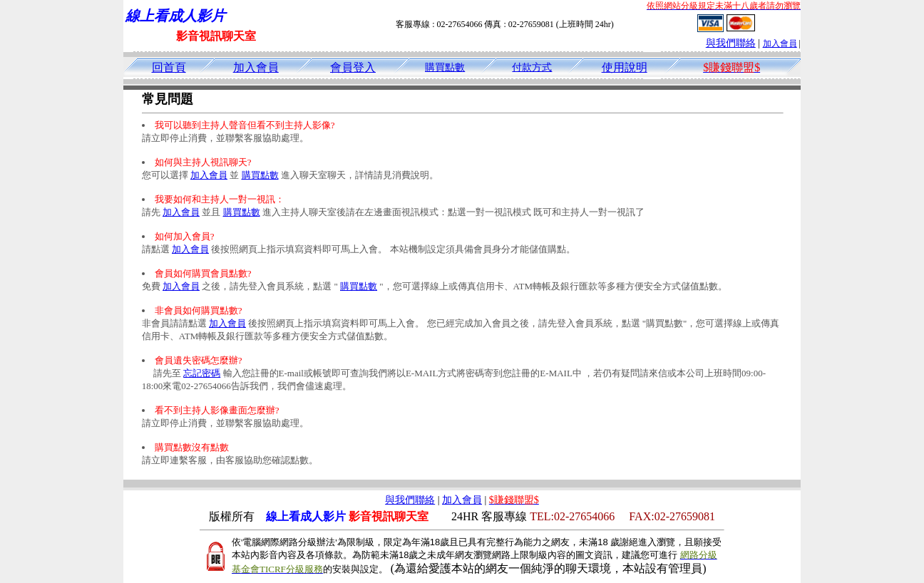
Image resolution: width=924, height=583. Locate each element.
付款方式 (532, 67)
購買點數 (445, 67)
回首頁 (169, 67)
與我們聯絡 (731, 43)
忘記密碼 (202, 373)
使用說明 (625, 67)
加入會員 (780, 43)
